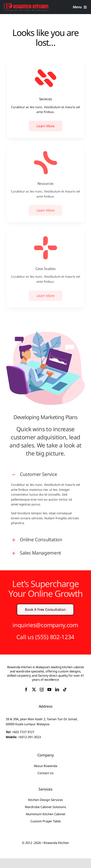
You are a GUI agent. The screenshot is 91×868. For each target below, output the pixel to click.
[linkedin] (57, 690)
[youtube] (49, 690)
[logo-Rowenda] (26, 4)
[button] (45, 472)
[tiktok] (65, 690)
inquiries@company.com (43, 625)
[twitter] (34, 690)
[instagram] (42, 690)
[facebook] (26, 690)
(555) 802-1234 (52, 637)
